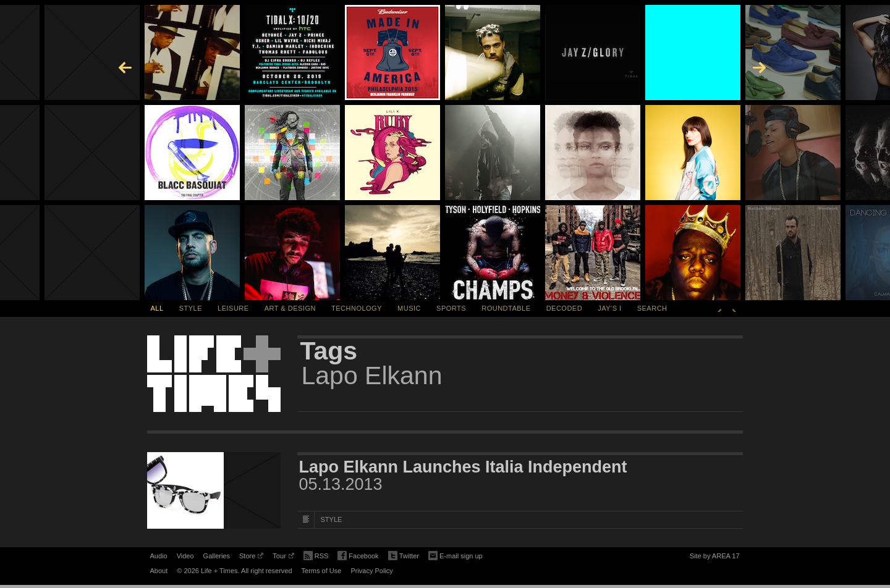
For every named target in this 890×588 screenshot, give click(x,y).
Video (185, 556)
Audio (159, 556)
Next (734, 308)
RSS (316, 555)
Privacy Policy (371, 571)
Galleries (217, 556)
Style (191, 308)
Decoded (565, 308)
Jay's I (609, 308)
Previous (719, 308)
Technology (357, 308)
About (159, 571)
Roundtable (506, 308)
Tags (329, 351)
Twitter (404, 556)
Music (409, 308)
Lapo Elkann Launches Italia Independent (463, 467)
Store (251, 558)
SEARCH (652, 308)
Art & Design (290, 308)
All (157, 308)
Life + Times (214, 374)
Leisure (233, 308)
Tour (283, 558)
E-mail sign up (456, 555)
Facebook (358, 556)
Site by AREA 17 (715, 558)
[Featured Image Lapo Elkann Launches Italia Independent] (214, 490)
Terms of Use (322, 571)
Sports (451, 308)
